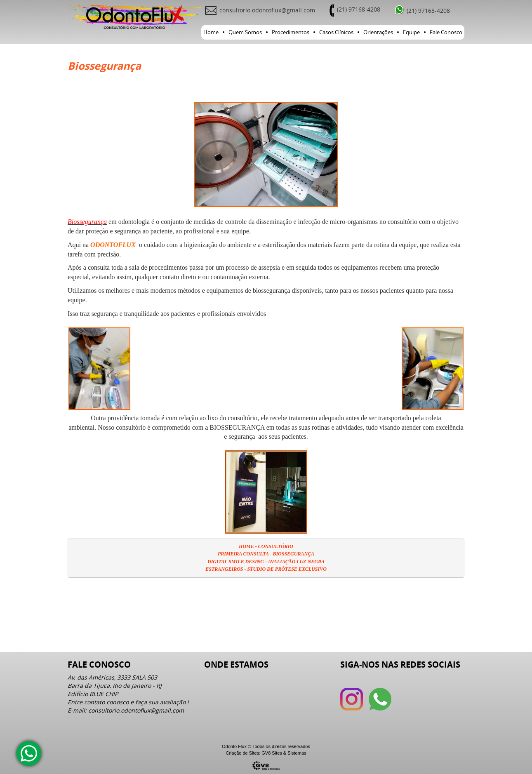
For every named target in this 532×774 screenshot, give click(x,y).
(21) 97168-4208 (359, 9)
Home (211, 32)
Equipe (411, 32)
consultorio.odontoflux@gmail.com (267, 10)
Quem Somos (245, 32)
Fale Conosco (446, 32)
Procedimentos (291, 32)
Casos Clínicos (336, 32)
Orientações (378, 32)
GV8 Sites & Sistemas (284, 753)
